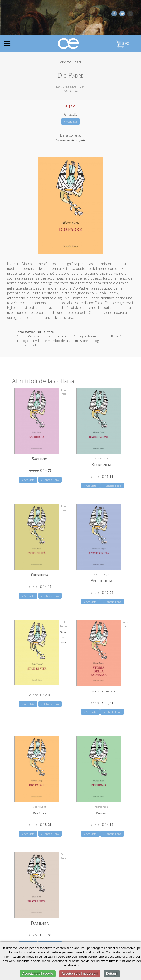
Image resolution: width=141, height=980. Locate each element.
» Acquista (70, 122)
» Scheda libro (50, 480)
